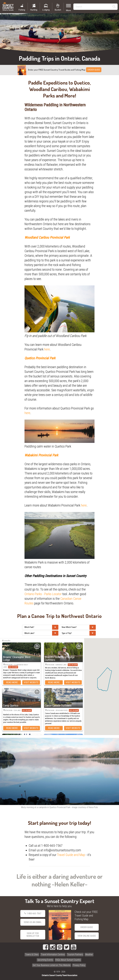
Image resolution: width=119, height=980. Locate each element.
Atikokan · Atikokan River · (63, 710)
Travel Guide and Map (71, 855)
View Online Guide (87, 936)
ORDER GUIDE (94, 70)
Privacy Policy (79, 965)
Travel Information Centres (53, 955)
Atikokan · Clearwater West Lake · (16, 666)
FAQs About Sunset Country (68, 960)
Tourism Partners (75, 955)
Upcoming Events (45, 960)
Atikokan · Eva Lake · (18, 710)
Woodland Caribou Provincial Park (47, 238)
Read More (12, 682)
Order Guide (87, 927)
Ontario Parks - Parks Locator (43, 594)
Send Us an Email (33, 922)
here (47, 349)
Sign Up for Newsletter (33, 935)
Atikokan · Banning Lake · (62, 665)
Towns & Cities (32, 955)
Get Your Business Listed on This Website (52, 965)
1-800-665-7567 (33, 914)
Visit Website (31, 682)
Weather (89, 955)
